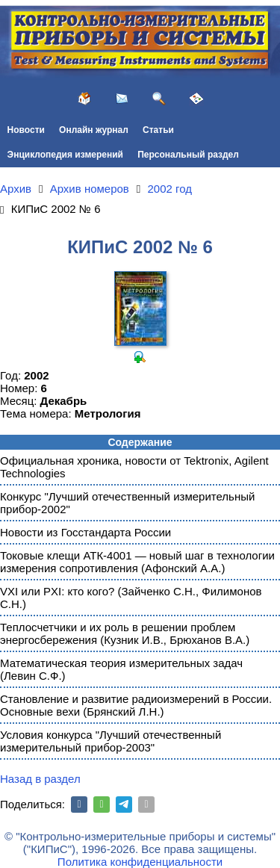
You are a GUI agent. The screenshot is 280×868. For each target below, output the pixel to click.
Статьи (158, 130)
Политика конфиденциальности (140, 862)
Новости (26, 130)
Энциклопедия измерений (65, 155)
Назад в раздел (40, 779)
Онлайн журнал (94, 130)
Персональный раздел (188, 155)
